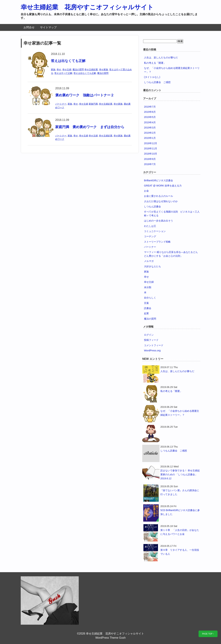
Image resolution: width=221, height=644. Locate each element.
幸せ (59, 69)
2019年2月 (150, 133)
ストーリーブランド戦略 (157, 242)
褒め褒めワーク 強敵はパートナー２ (85, 95)
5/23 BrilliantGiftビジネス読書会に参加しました (180, 512)
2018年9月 (150, 159)
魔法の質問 (78, 69)
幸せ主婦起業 (91, 69)
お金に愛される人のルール (158, 196)
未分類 (148, 287)
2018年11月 (151, 148)
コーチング (150, 236)
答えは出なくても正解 (68, 61)
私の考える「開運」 (155, 63)
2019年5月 (150, 117)
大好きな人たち (152, 266)
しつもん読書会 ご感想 (157, 82)
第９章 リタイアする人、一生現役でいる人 (180, 552)
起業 (146, 313)
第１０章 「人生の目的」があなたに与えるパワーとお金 (180, 532)
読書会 (148, 308)
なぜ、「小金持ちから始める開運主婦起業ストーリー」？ (180, 413)
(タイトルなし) (152, 77)
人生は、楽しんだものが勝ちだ (161, 57)
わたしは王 (150, 226)
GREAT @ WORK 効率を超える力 (163, 186)
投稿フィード (151, 340)
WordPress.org (152, 350)
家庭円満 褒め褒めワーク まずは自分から (90, 127)
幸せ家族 (104, 69)
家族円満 (93, 104)
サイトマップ (48, 27)
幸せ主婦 (67, 69)
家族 (53, 69)
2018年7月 (150, 164)
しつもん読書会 (152, 206)
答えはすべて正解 (63, 73)
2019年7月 (150, 107)
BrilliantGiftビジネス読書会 (158, 180)
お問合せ (29, 27)
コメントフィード (154, 345)
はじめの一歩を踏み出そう (158, 221)
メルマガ (149, 261)
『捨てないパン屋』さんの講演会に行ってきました (180, 492)
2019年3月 (150, 128)
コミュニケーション (155, 231)
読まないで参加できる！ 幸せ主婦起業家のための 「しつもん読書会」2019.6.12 (180, 474)
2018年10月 (151, 154)
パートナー (61, 104)
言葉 (146, 303)
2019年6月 (150, 112)
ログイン (149, 335)
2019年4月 (150, 122)
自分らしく (150, 298)
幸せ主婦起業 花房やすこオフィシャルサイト (87, 7)
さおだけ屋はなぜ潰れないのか (161, 201)
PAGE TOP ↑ (208, 634)
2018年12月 (151, 143)
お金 (146, 191)
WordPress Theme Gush (110, 638)
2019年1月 (150, 138)
